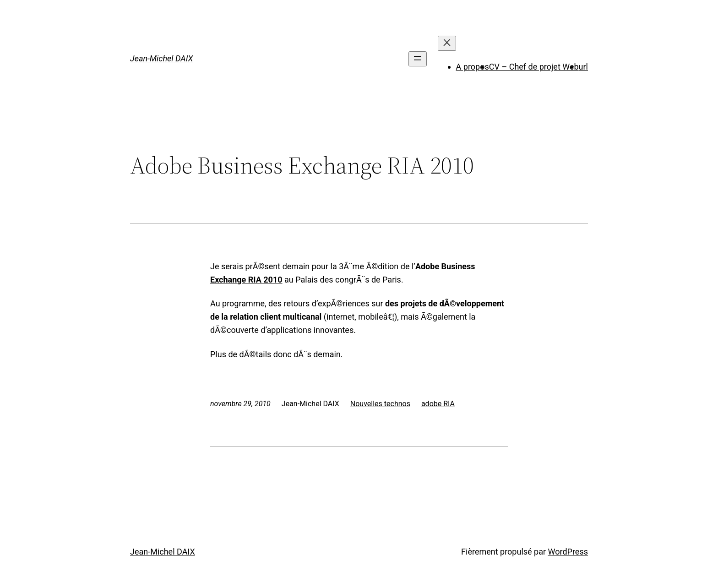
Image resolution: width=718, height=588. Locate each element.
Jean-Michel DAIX (162, 58)
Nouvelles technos (380, 404)
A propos (473, 67)
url (583, 67)
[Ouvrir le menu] (418, 59)
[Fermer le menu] (447, 43)
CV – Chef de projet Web (534, 67)
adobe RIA (438, 404)
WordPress (568, 552)
